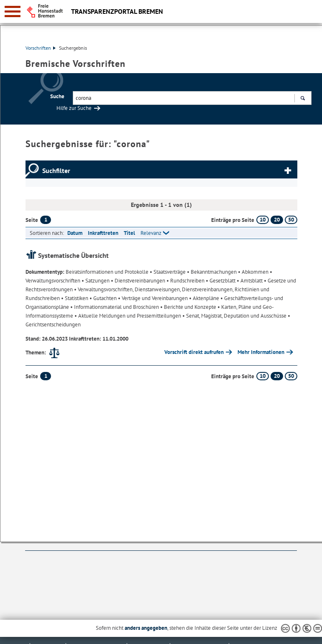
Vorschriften (41, 48)
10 (263, 220)
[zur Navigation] (13, 11)
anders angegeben (146, 628)
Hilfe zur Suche (74, 108)
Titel (129, 233)
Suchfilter (56, 171)
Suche (57, 96)
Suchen (303, 99)
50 (291, 220)
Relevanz (151, 233)
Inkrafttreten (103, 233)
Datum (75, 233)
